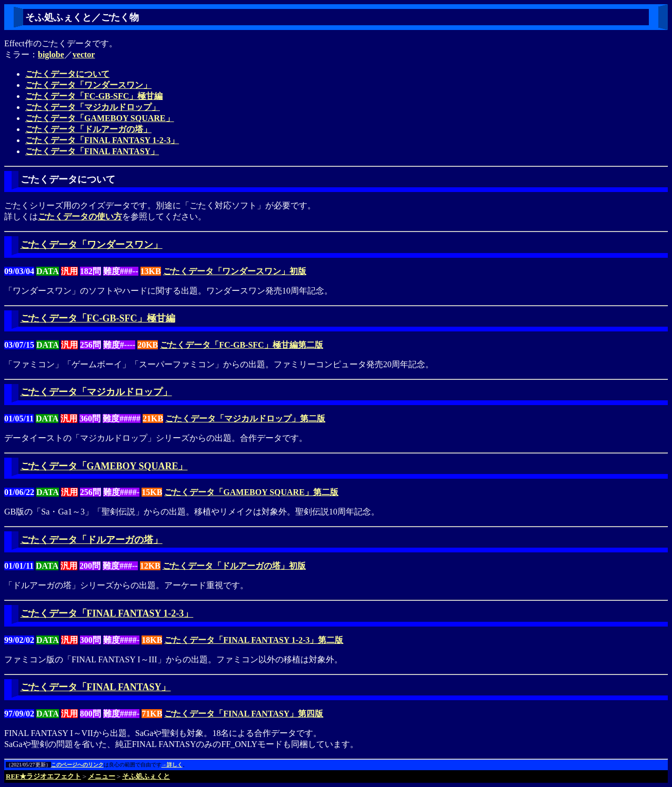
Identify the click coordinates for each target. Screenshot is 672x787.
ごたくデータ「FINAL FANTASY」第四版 (244, 714)
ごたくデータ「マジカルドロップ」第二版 (245, 418)
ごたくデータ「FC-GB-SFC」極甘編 (94, 96)
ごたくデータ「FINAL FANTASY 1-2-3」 (102, 140)
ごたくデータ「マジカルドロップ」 (93, 107)
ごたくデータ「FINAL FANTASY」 (92, 151)
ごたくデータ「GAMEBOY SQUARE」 (100, 118)
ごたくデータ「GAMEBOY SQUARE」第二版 (251, 492)
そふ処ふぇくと (146, 776)
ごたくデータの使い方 (80, 216)
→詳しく (172, 765)
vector (84, 54)
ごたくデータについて (67, 74)
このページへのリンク (77, 765)
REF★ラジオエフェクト (43, 776)
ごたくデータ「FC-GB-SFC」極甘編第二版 (241, 345)
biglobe (51, 54)
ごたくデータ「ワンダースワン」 (88, 85)
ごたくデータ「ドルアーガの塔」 (88, 129)
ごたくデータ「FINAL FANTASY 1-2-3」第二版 (254, 640)
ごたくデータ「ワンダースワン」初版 (235, 271)
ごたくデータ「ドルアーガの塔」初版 (234, 566)
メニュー (102, 776)
